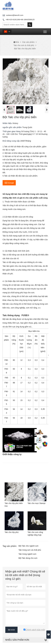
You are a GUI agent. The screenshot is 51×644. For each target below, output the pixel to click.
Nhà (16, 42)
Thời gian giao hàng (12, 131)
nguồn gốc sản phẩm (12, 127)
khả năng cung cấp (11, 141)
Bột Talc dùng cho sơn (28, 558)
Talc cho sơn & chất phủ (24, 45)
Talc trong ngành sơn (27, 554)
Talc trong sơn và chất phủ (30, 550)
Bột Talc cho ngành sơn (28, 546)
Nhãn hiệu (7, 123)
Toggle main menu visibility (45, 31)
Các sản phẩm (28, 42)
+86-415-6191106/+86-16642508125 (20, 20)
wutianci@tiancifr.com (15, 15)
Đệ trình (11, 630)
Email (9, 183)
